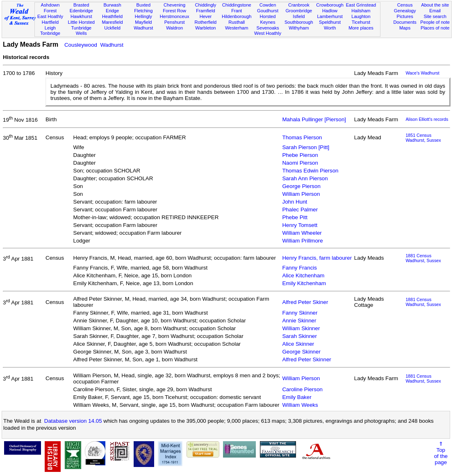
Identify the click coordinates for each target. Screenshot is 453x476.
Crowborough (330, 5)
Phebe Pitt (295, 217)
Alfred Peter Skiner (305, 302)
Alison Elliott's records (427, 119)
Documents (405, 22)
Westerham (237, 28)
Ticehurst (361, 22)
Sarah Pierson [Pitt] (306, 147)
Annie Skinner (299, 321)
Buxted (144, 5)
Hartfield (50, 22)
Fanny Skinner (300, 313)
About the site (435, 5)
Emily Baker (297, 397)
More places (361, 28)
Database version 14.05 (73, 421)
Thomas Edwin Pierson (310, 171)
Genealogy (405, 11)
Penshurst (175, 22)
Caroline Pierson (302, 389)
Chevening (174, 5)
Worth (330, 28)
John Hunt (295, 202)
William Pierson (301, 194)
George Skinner (301, 352)
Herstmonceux (175, 16)
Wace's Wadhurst (422, 73)
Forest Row (174, 11)
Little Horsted (81, 22)
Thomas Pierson (302, 137)
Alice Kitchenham (303, 275)
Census (405, 5)
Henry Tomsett (300, 225)
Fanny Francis (299, 268)
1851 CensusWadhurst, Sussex (423, 138)
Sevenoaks (268, 28)
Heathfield (112, 16)
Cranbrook (299, 5)
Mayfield (143, 22)
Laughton (361, 16)
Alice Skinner (298, 344)
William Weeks (300, 405)
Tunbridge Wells (81, 31)
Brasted (81, 5)
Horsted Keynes (268, 19)
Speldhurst (330, 22)
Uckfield (112, 28)
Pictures (405, 16)
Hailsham (361, 11)
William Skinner (301, 328)
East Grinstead (361, 5)
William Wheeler (302, 233)
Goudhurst (268, 11)
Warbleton (205, 28)
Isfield (299, 16)
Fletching (143, 11)
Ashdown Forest (50, 8)
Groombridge (299, 11)
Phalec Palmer (300, 210)
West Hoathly (268, 33)
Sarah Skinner (299, 336)
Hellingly (143, 16)
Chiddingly (206, 5)
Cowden (268, 5)
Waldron (174, 28)
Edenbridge (81, 11)
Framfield (205, 11)
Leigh (50, 28)
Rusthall (237, 22)
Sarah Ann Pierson (305, 178)
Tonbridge (50, 33)
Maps (405, 28)
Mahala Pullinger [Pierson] (314, 119)
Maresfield (112, 22)
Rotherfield (206, 22)
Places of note (435, 28)
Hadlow (330, 11)
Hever (206, 16)
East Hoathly (50, 16)
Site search (435, 16)
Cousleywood (81, 45)
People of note (435, 22)
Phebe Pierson (300, 155)
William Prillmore (302, 241)
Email (435, 11)
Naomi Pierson (300, 163)
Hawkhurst (81, 16)
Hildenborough (237, 16)
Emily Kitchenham (304, 283)
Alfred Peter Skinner (306, 359)
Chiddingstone (237, 5)
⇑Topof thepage (441, 453)
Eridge (112, 11)
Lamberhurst (330, 16)
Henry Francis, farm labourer (317, 258)
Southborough (299, 22)
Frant (237, 11)
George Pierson (301, 186)
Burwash (112, 5)
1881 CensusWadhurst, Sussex (423, 258)
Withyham (299, 28)
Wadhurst (143, 28)
